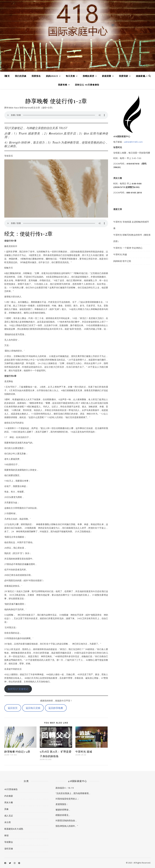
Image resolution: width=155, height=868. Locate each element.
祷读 (6, 835)
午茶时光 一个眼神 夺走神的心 (128, 248)
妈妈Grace (52, 76)
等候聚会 (9, 842)
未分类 (8, 822)
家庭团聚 (107, 76)
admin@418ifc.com (133, 142)
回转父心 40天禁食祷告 (87, 85)
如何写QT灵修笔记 (18, 689)
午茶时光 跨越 (120, 254)
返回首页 (13, 708)
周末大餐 (9, 802)
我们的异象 (21, 76)
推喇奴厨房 (88, 76)
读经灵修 (9, 849)
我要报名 (36, 76)
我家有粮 (63, 85)
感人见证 (9, 816)
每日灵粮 (70, 76)
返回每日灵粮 (33, 708)
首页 (7, 76)
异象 (6, 809)
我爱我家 (124, 76)
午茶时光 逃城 (84, 752)
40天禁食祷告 (11, 789)
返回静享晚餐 (56, 708)
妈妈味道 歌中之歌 (122, 261)
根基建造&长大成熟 (14, 829)
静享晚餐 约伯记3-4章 (17, 752)
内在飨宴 (9, 796)
